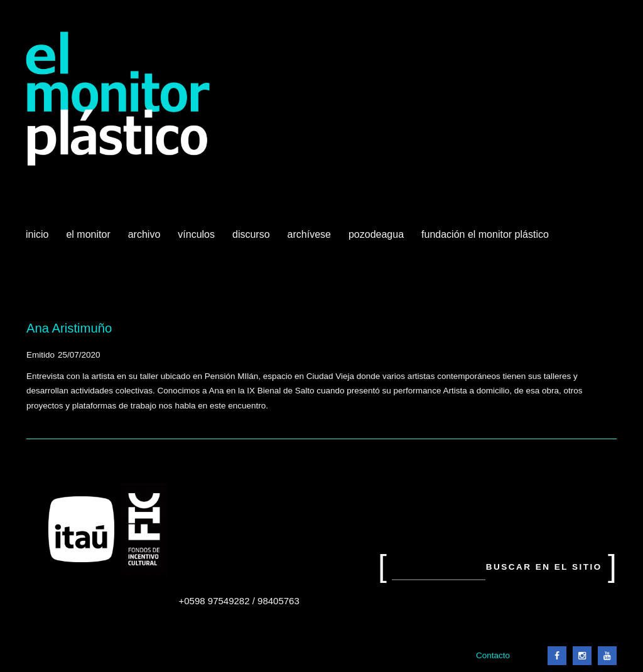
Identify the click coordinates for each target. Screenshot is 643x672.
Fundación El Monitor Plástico (485, 234)
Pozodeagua (377, 239)
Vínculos (197, 239)
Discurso (251, 234)
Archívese (309, 234)
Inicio (37, 234)
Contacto (493, 655)
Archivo (146, 239)
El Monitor (89, 239)
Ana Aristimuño (69, 328)
